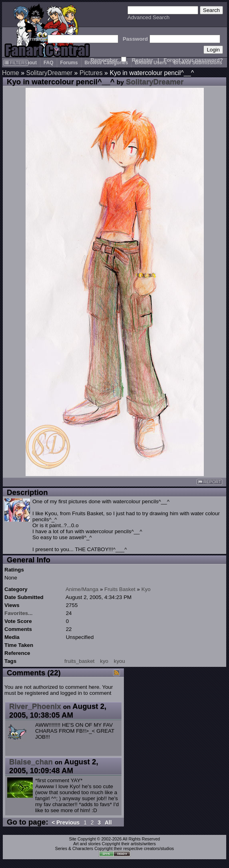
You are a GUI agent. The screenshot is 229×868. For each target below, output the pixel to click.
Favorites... (18, 613)
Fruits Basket (120, 589)
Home (11, 73)
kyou (119, 661)
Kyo (146, 589)
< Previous (66, 823)
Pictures (91, 73)
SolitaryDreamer (49, 73)
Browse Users (151, 63)
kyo (104, 661)
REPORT (209, 482)
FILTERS (16, 63)
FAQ (49, 63)
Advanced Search (148, 17)
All (108, 823)
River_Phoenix (35, 706)
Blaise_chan (31, 762)
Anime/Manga (82, 589)
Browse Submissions (198, 63)
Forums (69, 63)
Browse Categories (107, 63)
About (30, 63)
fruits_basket (80, 661)
